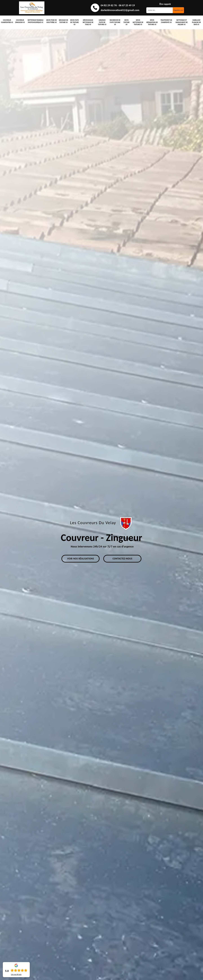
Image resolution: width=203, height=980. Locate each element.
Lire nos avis (16, 974)
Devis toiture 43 (127, 22)
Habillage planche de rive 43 (196, 22)
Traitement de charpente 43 (166, 21)
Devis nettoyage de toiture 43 (138, 22)
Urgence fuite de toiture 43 (102, 22)
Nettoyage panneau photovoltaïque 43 (35, 21)
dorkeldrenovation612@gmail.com (120, 10)
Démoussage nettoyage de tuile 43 (88, 22)
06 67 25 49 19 (127, 5)
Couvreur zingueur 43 (20, 21)
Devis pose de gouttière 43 (51, 21)
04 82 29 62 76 (109, 5)
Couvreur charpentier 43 (7, 21)
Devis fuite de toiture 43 (74, 22)
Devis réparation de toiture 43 (152, 22)
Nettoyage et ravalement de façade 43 (182, 22)
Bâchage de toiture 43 (63, 21)
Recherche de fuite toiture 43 (115, 22)
